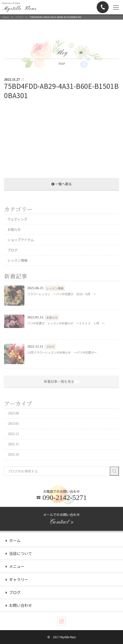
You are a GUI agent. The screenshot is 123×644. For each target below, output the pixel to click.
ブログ (19, 17)
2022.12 (14, 444)
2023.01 (14, 434)
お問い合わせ (19, 606)
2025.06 (14, 423)
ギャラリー (17, 580)
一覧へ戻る (62, 185)
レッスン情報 (17, 270)
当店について (19, 554)
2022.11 (14, 454)
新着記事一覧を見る (61, 391)
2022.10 (14, 464)
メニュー (15, 567)
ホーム (13, 541)
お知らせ (14, 239)
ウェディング (17, 229)
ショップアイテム (21, 250)
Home (6, 17)
